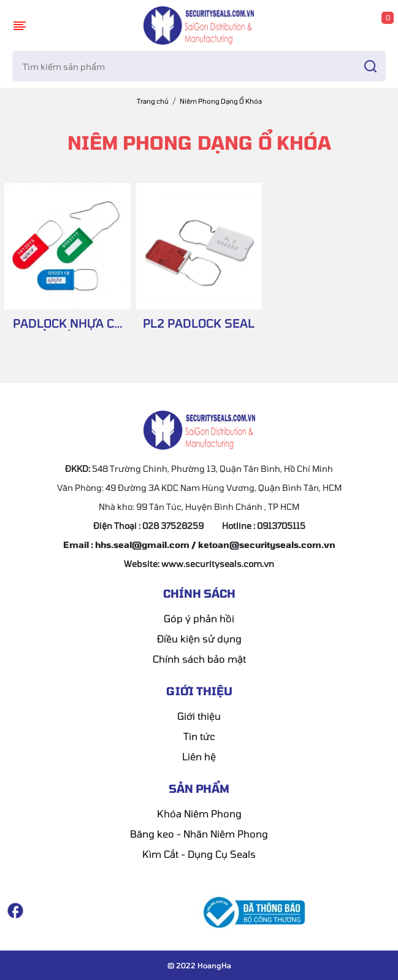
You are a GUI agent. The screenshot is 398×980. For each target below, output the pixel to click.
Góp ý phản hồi (199, 618)
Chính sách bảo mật (199, 659)
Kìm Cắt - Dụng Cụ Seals (199, 854)
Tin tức (199, 736)
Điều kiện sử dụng (199, 639)
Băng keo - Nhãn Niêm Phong (199, 834)
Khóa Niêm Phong (199, 813)
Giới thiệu (199, 716)
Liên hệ (199, 756)
